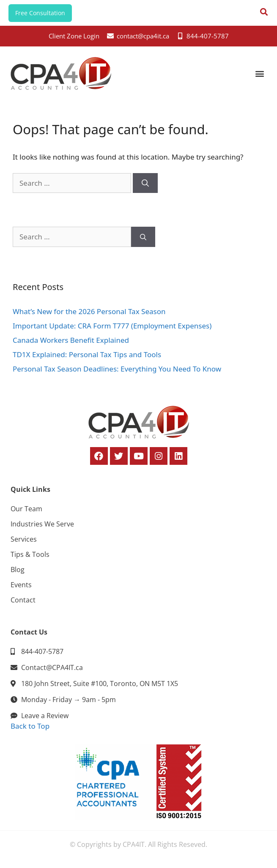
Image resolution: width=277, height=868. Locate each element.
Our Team (26, 509)
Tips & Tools (30, 554)
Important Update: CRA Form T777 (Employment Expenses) (112, 326)
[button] (259, 73)
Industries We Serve (42, 524)
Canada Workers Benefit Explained (71, 340)
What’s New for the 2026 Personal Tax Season (89, 311)
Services (24, 539)
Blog (18, 570)
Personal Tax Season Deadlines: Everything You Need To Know (117, 369)
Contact (23, 600)
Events (21, 585)
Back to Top (30, 726)
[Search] (145, 183)
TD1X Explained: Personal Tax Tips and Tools (87, 354)
